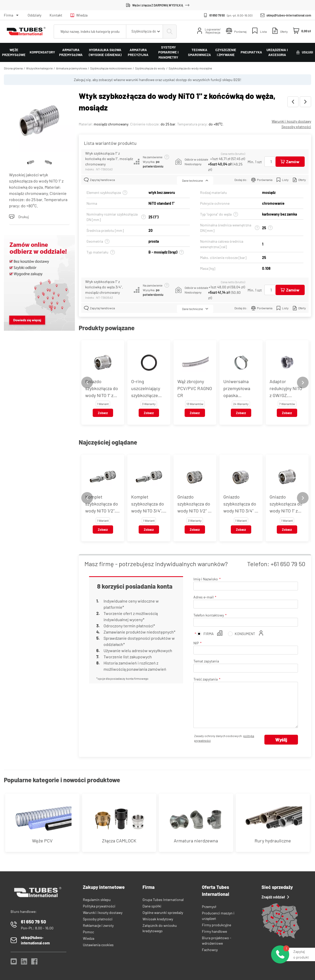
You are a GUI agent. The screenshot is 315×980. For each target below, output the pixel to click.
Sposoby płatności (296, 127)
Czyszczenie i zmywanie (226, 52)
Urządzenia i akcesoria (277, 52)
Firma (9, 15)
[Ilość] (271, 162)
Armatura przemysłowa (71, 52)
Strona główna (13, 68)
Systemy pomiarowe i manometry (168, 52)
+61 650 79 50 (288, 564)
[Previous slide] (87, 382)
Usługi (305, 52)
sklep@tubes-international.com (289, 15)
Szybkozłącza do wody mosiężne (190, 68)
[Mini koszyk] (302, 31)
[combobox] (144, 31)
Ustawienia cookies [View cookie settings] (98, 945)
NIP (196, 643)
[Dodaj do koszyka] (290, 162)
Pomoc (88, 932)
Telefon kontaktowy (209, 615)
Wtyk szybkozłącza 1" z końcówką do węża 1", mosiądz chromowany (109, 159)
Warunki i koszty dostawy (291, 121)
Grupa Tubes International (163, 900)
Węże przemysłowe (14, 52)
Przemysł (209, 907)
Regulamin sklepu (97, 900)
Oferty (299, 180)
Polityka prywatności (99, 906)
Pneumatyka (251, 52)
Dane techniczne (195, 180)
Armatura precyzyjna (138, 52)
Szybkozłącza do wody (150, 68)
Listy (282, 180)
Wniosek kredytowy (158, 919)
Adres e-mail (203, 597)
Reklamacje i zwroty (98, 925)
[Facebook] (34, 963)
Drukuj (19, 217)
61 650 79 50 (217, 15)
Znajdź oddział (275, 897)
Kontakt (56, 15)
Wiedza (79, 15)
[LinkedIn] (24, 963)
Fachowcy (210, 950)
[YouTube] (14, 963)
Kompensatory (42, 52)
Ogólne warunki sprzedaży (163, 912)
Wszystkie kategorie (39, 68)
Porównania (262, 180)
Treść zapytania (206, 679)
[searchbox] (90, 31)
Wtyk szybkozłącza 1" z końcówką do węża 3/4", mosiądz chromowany (104, 287)
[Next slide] (303, 382)
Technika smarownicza (199, 52)
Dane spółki (152, 906)
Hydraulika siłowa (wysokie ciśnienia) (105, 52)
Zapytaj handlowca (99, 180)
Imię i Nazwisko (206, 579)
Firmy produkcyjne (216, 925)
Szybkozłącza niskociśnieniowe (111, 68)
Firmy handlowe (214, 931)
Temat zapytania (206, 661)
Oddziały (34, 15)
